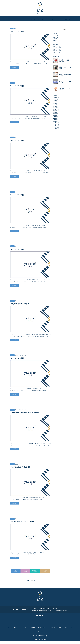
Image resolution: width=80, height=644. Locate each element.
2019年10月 (55, 126)
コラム (55, 39)
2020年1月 (55, 121)
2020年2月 (55, 120)
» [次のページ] (35, 583)
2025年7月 (55, 99)
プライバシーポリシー (40, 635)
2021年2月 (55, 106)
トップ (9, 18)
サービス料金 (41, 18)
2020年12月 (55, 109)
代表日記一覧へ (45, 574)
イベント (55, 36)
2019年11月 (55, 124)
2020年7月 (55, 112)
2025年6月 (55, 100)
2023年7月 (55, 103)
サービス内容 (32, 18)
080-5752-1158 (37, 612)
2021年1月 (55, 108)
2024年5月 (55, 102)
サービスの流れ (52, 18)
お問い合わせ (70, 18)
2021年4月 (55, 105)
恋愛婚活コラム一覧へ (35, 574)
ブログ (15, 18)
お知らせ (13, 29)
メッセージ (22, 18)
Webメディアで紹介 (57, 46)
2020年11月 (55, 111)
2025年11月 (55, 97)
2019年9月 (55, 127)
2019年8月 (55, 128)
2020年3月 (55, 118)
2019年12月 (55, 123)
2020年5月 (55, 115)
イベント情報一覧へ (25, 574)
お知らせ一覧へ (16, 574)
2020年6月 (55, 114)
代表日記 (55, 40)
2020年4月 (55, 117)
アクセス (61, 18)
